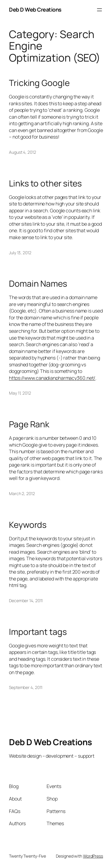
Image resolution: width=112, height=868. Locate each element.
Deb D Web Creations (35, 10)
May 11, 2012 (20, 393)
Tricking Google (39, 83)
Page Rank (29, 424)
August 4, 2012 (23, 152)
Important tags (38, 632)
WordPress (93, 856)
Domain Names (38, 284)
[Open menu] (99, 10)
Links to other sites (45, 183)
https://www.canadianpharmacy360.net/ (52, 378)
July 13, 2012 (20, 253)
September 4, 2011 (26, 687)
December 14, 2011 (26, 601)
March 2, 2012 (22, 493)
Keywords (28, 525)
